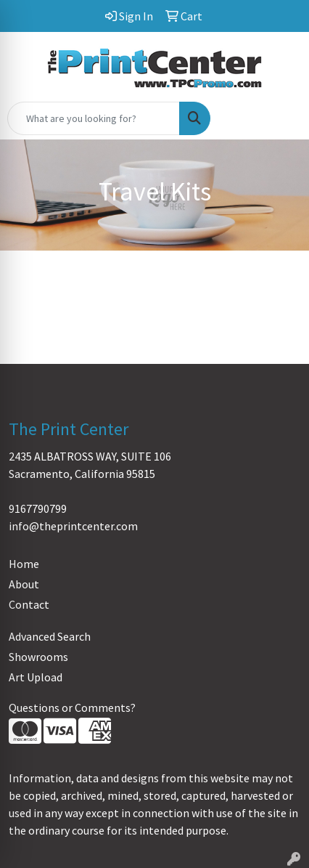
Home (24, 564)
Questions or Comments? (72, 707)
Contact (29, 604)
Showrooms (38, 657)
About (24, 584)
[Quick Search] (94, 118)
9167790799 (38, 508)
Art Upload (36, 677)
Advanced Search (50, 636)
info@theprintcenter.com (73, 526)
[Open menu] (280, 118)
